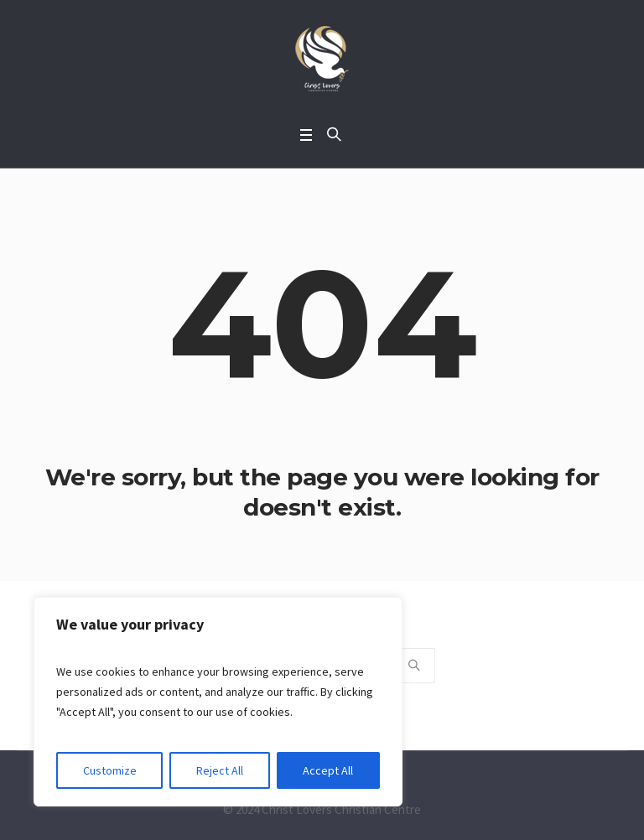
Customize (110, 770)
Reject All (220, 770)
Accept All (328, 770)
